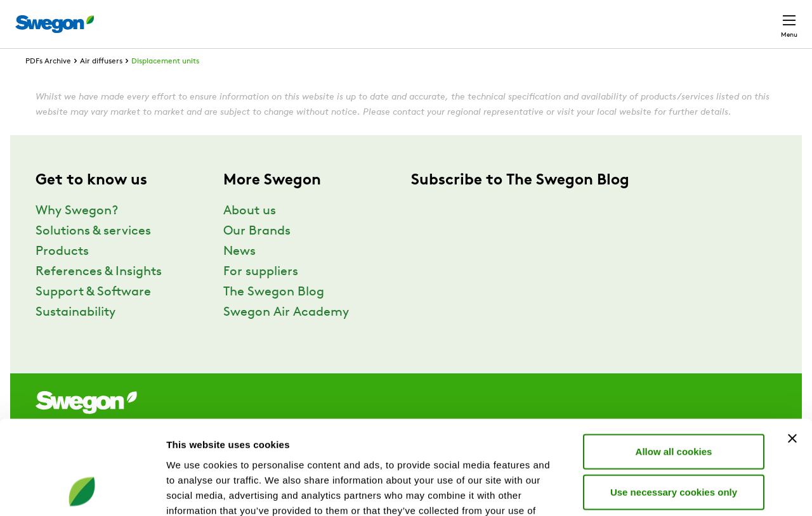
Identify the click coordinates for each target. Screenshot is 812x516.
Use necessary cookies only (674, 406)
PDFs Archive (48, 85)
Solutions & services (93, 255)
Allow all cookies (674, 365)
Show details (666, 491)
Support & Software (93, 316)
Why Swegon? (77, 235)
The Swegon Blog (274, 316)
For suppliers (261, 295)
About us (250, 235)
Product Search (474, 17)
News (239, 275)
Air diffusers (101, 85)
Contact (766, 18)
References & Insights (99, 295)
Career (654, 17)
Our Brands (257, 255)
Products (62, 275)
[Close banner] (792, 352)
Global (706, 17)
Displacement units (165, 85)
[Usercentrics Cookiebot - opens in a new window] (82, 491)
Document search (578, 18)
